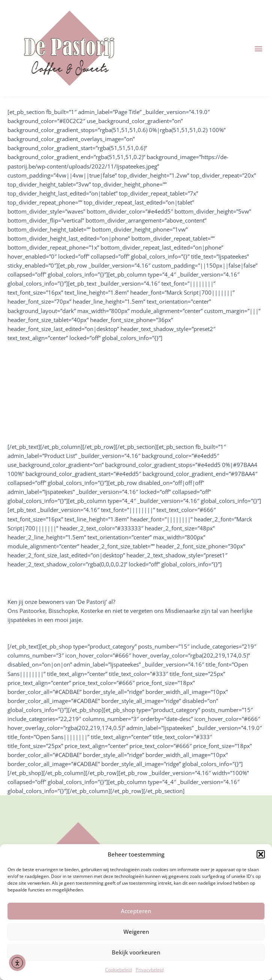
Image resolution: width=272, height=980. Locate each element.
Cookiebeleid (119, 970)
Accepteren (136, 911)
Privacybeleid (150, 970)
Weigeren (136, 932)
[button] (261, 854)
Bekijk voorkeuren (136, 952)
